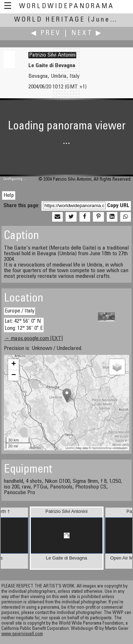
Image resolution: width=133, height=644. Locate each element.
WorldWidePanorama (67, 7)
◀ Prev (46, 33)
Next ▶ (87, 33)
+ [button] (14, 364)
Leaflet (70, 448)
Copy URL (118, 206)
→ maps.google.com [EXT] (33, 339)
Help (9, 195)
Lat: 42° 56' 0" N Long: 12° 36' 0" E (24, 325)
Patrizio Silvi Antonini (52, 55)
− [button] (14, 375)
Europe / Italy (20, 311)
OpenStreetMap (101, 448)
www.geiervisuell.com (22, 634)
